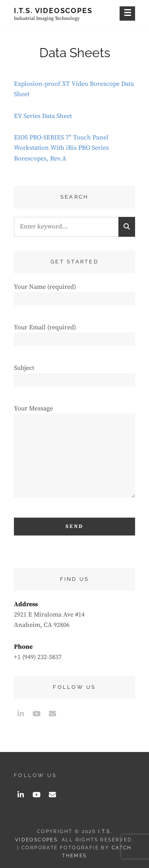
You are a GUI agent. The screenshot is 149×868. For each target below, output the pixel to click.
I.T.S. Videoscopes (53, 11)
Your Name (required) (74, 293)
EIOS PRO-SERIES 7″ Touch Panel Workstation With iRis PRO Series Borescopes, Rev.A (61, 148)
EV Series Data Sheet (43, 116)
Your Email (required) (74, 333)
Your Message (74, 455)
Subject (74, 374)
